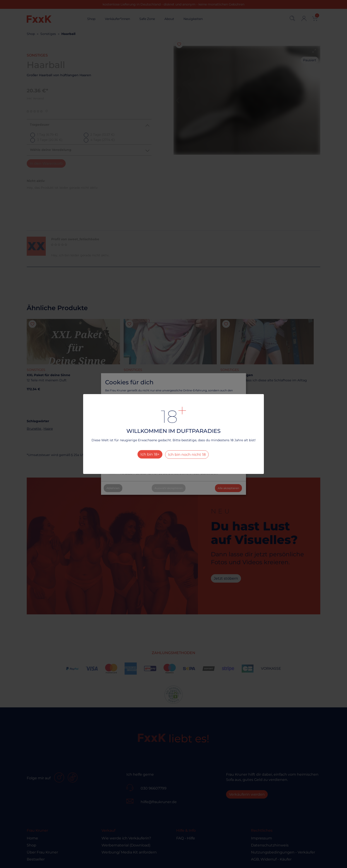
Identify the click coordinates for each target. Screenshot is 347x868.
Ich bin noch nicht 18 (187, 455)
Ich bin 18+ (150, 454)
